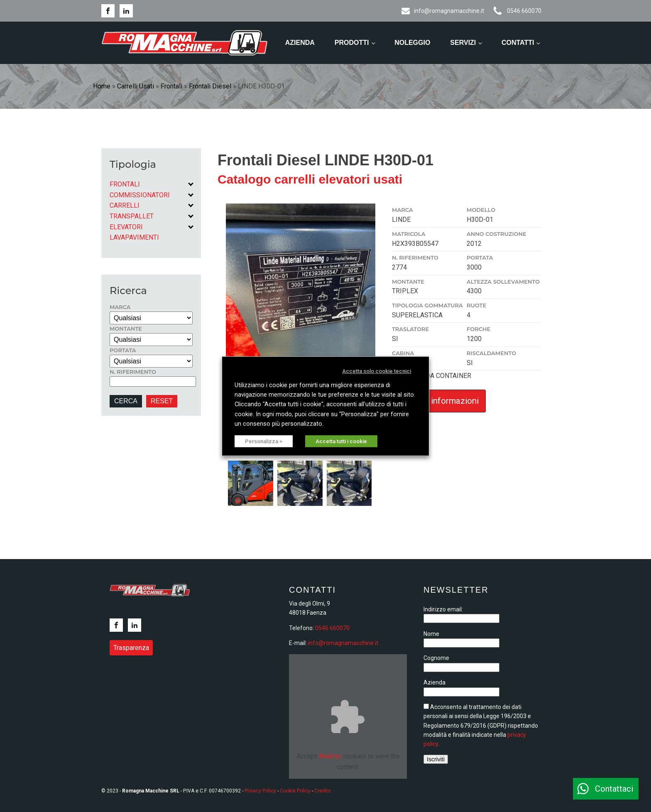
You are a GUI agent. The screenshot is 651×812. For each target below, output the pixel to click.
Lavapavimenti (134, 237)
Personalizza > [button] (264, 441)
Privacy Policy (260, 791)
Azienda (300, 43)
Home (102, 86)
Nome (431, 634)
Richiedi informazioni (439, 401)
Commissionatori (140, 195)
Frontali (171, 86)
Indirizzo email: (443, 609)
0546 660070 (332, 628)
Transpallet (132, 216)
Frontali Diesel (210, 86)
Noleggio (412, 43)
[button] (606, 789)
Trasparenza (131, 648)
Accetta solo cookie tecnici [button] (377, 371)
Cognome (436, 658)
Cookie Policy (295, 791)
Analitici (330, 756)
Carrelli (125, 205)
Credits (323, 791)
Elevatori (126, 227)
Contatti (518, 43)
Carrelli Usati (136, 86)
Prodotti (352, 43)
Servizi (463, 43)
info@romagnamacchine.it (343, 643)
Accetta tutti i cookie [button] (341, 441)
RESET (162, 401)
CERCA (126, 401)
